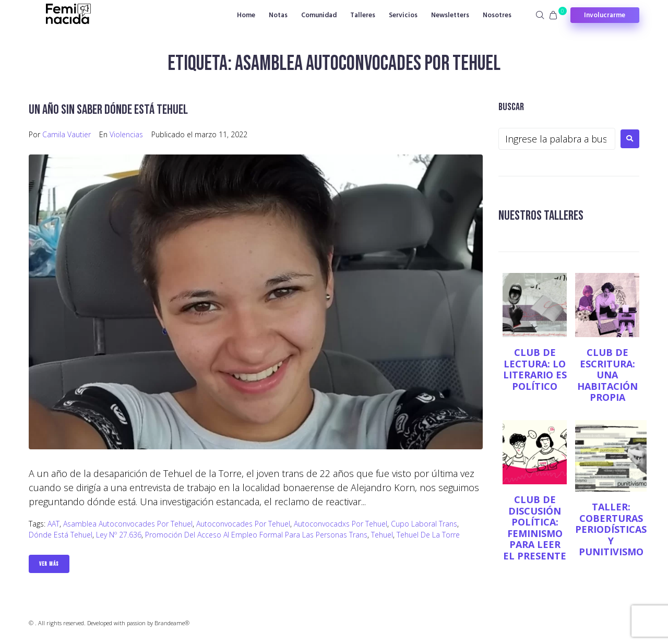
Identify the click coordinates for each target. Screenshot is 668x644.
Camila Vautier (67, 134)
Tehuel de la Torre (428, 535)
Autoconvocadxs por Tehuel (341, 524)
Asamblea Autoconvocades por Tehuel (128, 524)
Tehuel (382, 535)
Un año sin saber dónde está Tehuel (114, 109)
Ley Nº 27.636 (119, 535)
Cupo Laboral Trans (424, 524)
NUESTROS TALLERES (545, 215)
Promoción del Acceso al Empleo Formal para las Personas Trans (256, 535)
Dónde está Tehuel (61, 535)
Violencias (126, 134)
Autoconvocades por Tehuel (243, 524)
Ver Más (49, 564)
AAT (53, 524)
